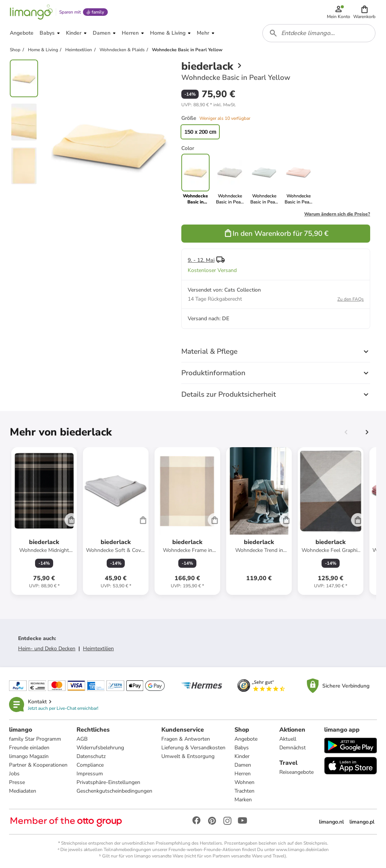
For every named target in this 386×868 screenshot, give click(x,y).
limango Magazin (29, 756)
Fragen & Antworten (186, 739)
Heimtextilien (98, 649)
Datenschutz (91, 756)
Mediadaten (23, 791)
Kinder (242, 756)
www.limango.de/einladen (302, 850)
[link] (230, 179)
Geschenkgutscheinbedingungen (114, 791)
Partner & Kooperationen (38, 765)
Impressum (90, 774)
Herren (243, 774)
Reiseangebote (296, 772)
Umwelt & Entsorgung (188, 756)
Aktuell (288, 739)
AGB (82, 739)
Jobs (14, 774)
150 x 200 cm (200, 132)
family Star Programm (35, 739)
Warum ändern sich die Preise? (337, 214)
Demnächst (293, 748)
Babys (242, 748)
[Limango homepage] (31, 12)
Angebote (246, 739)
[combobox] (319, 33)
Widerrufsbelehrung (100, 748)
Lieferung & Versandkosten (193, 748)
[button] (364, 12)
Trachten (244, 791)
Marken (243, 800)
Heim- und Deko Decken (47, 649)
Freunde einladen (29, 748)
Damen (243, 765)
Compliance (90, 765)
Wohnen (244, 782)
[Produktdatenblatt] (44, 521)
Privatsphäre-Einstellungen (108, 782)
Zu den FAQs (351, 299)
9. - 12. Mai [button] (201, 260)
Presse (17, 782)
